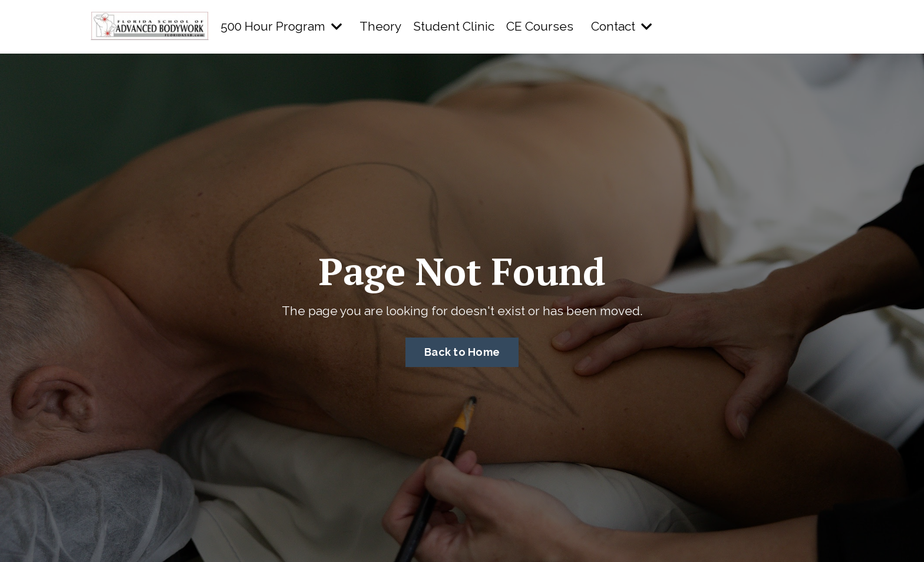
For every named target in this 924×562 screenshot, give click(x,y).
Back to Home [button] (462, 352)
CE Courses (540, 26)
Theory (380, 26)
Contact (621, 26)
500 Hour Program (281, 26)
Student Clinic (454, 26)
